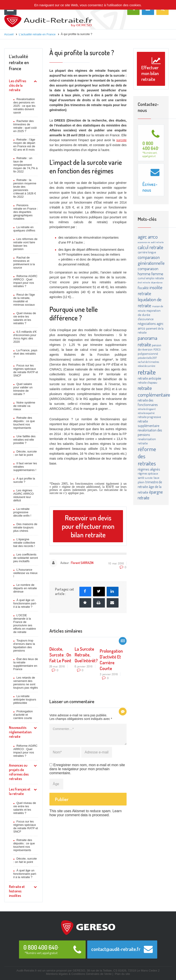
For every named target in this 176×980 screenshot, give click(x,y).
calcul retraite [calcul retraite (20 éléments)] (151, 247)
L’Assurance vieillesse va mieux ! (25, 573)
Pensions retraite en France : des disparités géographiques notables (26, 212)
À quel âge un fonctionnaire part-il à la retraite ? (25, 603)
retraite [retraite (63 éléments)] (147, 372)
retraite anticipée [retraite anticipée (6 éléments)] (149, 378)
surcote (121, 140)
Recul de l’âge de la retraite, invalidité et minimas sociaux (24, 300)
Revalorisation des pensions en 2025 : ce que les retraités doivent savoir (24, 106)
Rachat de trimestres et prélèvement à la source (24, 263)
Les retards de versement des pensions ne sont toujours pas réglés (26, 683)
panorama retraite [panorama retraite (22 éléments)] (147, 341)
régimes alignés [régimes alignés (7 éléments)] (149, 469)
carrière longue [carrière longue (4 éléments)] (147, 252)
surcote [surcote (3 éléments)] (149, 478)
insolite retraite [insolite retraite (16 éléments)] (150, 290)
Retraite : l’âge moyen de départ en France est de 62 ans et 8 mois (24, 145)
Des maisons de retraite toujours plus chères (25, 527)
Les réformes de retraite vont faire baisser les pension (25, 244)
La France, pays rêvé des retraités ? (25, 354)
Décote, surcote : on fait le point (25, 453)
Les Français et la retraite (20, 791)
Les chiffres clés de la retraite (18, 85)
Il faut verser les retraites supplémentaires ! (25, 467)
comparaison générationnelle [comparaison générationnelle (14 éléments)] (151, 260)
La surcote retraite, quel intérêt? (86, 655)
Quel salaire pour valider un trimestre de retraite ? (23, 389)
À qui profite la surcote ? (24, 480)
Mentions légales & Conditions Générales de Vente (79, 974)
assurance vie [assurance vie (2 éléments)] (144, 242)
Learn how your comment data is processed (86, 813)
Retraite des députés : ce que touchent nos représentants (24, 423)
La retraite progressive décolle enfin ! (22, 512)
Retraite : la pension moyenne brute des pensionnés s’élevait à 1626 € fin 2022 (25, 188)
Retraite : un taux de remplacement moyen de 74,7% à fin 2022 (25, 165)
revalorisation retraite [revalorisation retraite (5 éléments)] (147, 441)
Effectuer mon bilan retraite (151, 69)
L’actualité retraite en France (19, 62)
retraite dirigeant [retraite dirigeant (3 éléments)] (147, 409)
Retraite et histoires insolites (17, 891)
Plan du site (122, 974)
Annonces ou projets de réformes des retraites (19, 772)
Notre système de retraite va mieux (24, 406)
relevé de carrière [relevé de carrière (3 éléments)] (146, 366)
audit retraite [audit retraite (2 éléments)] (157, 242)
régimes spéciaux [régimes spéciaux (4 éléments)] (148, 473)
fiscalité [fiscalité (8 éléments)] (143, 288)
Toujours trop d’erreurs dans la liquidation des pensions (24, 646)
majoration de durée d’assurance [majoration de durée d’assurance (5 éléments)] (149, 315)
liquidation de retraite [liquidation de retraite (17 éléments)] (150, 302)
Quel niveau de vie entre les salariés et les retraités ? (25, 318)
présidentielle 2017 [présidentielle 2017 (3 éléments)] (147, 358)
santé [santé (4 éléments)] (141, 478)
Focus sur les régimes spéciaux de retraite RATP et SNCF (26, 370)
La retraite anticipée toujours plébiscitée (25, 699)
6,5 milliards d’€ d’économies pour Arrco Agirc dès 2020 (25, 337)
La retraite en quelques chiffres (24, 229)
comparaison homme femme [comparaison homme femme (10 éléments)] (151, 271)
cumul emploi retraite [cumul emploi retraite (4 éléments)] (151, 278)
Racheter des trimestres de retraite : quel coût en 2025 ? (25, 126)
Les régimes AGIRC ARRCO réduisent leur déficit (24, 495)
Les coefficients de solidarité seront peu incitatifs (26, 558)
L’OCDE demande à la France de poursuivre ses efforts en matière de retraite (25, 624)
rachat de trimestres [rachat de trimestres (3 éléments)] (148, 362)
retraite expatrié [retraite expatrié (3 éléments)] (146, 413)
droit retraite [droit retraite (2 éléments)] (144, 282)
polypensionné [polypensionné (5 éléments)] (148, 354)
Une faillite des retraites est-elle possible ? (24, 440)
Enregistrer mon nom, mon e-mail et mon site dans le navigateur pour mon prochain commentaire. (87, 769)
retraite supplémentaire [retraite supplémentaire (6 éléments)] (148, 423)
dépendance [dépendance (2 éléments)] (157, 282)
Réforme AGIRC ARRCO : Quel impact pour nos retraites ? (25, 281)
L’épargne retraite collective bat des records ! (24, 543)
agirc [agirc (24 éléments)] (142, 237)
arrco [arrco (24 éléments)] (153, 237)
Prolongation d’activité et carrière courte (23, 715)
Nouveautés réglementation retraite (20, 732)
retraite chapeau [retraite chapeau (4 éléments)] (147, 382)
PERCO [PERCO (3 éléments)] (157, 349)
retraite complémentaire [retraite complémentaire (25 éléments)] (154, 391)
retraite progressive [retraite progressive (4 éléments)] (149, 417)
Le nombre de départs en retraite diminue (25, 588)
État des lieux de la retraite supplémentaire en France (26, 664)
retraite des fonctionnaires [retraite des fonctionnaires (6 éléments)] (148, 402)
